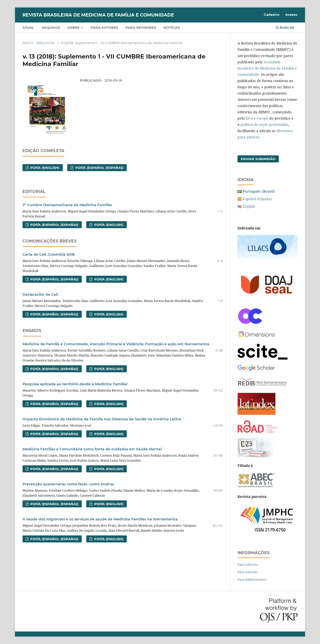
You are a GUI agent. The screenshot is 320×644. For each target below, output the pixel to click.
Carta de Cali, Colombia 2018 (48, 254)
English (249, 206)
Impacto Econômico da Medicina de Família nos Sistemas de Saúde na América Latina (102, 419)
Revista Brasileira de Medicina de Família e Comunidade (98, 15)
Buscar (285, 28)
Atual (28, 28)
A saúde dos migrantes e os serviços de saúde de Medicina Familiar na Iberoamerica (100, 519)
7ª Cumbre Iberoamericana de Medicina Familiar (67, 205)
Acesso (291, 15)
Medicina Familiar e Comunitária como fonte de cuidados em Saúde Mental (92, 449)
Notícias (172, 28)
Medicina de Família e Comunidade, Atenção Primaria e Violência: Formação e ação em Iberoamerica (116, 344)
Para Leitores (248, 564)
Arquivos (51, 28)
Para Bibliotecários (252, 579)
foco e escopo (257, 118)
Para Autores (247, 572)
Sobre (74, 28)
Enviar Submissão (258, 159)
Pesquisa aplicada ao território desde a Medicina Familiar (75, 384)
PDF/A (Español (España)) (99, 168)
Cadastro (272, 15)
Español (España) (257, 199)
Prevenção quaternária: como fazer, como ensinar (68, 484)
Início (28, 43)
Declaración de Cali (40, 294)
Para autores (104, 28)
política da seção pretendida (264, 124)
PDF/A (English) (44, 168)
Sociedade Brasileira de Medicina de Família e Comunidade (267, 68)
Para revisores (141, 28)
